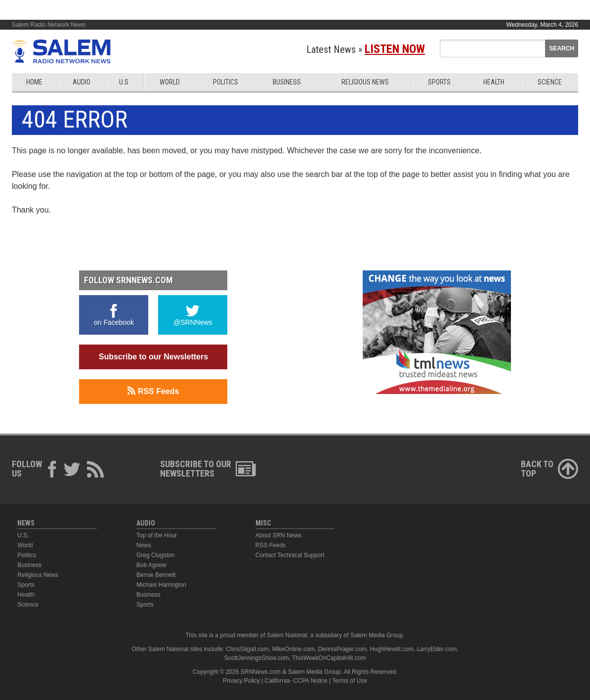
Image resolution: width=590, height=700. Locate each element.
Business (287, 82)
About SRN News (278, 535)
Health (494, 82)
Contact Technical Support (290, 555)
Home (34, 82)
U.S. (125, 82)
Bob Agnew (151, 565)
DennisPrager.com (342, 649)
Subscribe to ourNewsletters (208, 469)
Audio (82, 82)
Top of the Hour (157, 535)
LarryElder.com (437, 649)
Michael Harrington (161, 585)
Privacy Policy (241, 681)
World (170, 82)
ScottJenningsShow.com (257, 658)
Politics (226, 82)
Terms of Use (350, 681)
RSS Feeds (153, 391)
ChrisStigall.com (247, 649)
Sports (439, 82)
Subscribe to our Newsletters (153, 357)
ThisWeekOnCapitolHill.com (329, 658)
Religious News (365, 82)
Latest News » (366, 49)
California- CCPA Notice (296, 681)
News (144, 545)
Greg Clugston (155, 555)
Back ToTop (549, 469)
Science (550, 82)
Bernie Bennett (156, 575)
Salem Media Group (377, 635)
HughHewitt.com (392, 649)
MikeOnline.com (294, 649)
